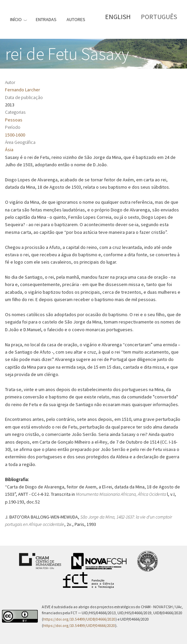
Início (16, 19)
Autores (76, 19)
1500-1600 (15, 135)
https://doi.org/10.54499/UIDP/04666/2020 (79, 626)
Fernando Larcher (23, 90)
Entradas (46, 19)
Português (159, 17)
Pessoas (14, 120)
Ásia (9, 150)
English (118, 17)
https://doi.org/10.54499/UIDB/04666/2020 (79, 619)
